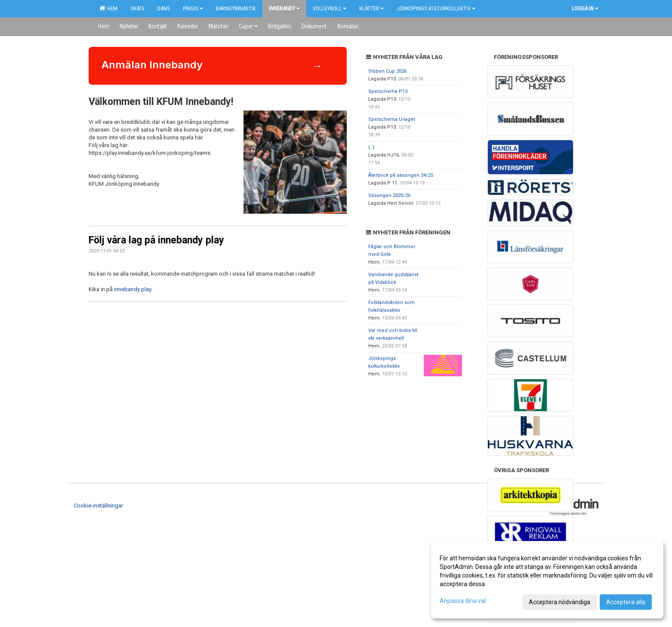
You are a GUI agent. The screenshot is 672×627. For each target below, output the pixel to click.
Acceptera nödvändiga (559, 602)
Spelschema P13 (388, 91)
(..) (371, 147)
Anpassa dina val (463, 601)
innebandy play (133, 289)
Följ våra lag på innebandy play (156, 240)
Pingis (193, 8)
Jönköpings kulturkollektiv (436, 8)
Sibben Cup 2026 (387, 71)
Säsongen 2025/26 (389, 195)
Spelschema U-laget (391, 119)
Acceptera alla (626, 602)
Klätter (371, 8)
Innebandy (284, 8)
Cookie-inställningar (98, 506)
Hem (108, 8)
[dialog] (547, 580)
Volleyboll (330, 8)
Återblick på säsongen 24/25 (401, 175)
